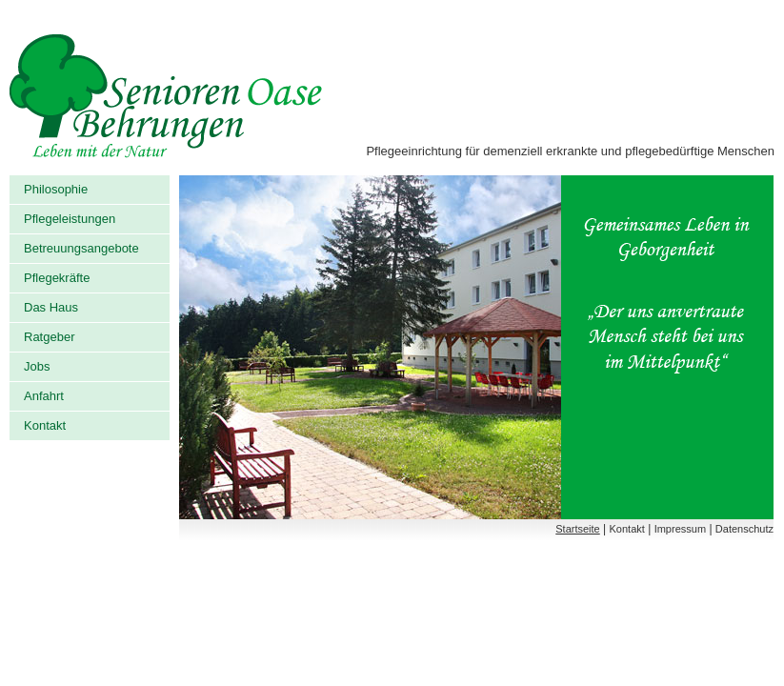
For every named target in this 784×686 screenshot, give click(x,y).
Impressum (680, 529)
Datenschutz (744, 529)
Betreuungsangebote (81, 248)
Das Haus (51, 307)
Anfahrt (44, 396)
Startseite (577, 529)
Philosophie (56, 189)
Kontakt (45, 425)
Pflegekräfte (57, 278)
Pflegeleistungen (70, 219)
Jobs (37, 366)
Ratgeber (49, 337)
